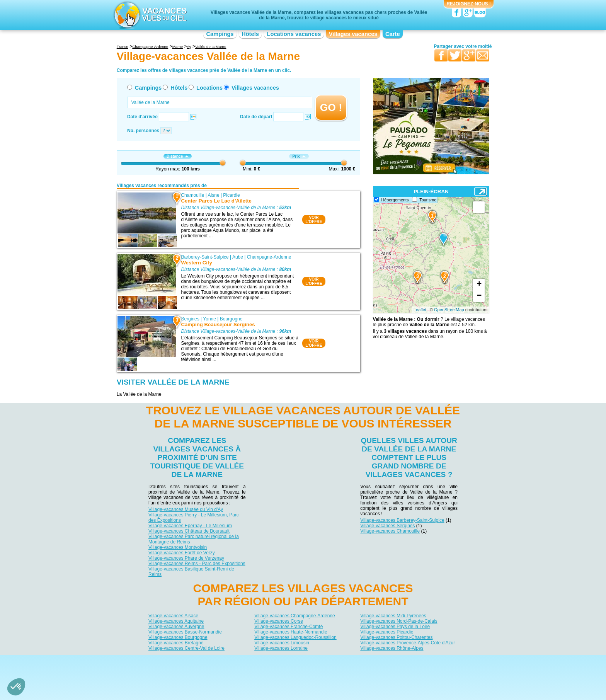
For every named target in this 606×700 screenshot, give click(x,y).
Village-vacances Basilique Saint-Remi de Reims (191, 572)
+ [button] (479, 284)
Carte (393, 34)
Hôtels (250, 34)
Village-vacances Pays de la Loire (395, 626)
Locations (209, 88)
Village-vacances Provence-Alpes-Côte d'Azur (408, 642)
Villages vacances (353, 34)
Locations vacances (294, 34)
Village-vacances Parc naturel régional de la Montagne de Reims (194, 539)
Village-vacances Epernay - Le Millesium (190, 526)
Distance (178, 156)
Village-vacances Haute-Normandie (291, 632)
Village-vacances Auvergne (176, 626)
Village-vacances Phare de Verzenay (186, 558)
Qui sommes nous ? (265, 661)
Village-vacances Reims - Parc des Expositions (197, 564)
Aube (238, 257)
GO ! (331, 107)
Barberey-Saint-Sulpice (205, 257)
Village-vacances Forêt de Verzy (182, 553)
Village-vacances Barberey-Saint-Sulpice (402, 520)
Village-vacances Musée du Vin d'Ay (186, 509)
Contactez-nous (307, 661)
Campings (220, 34)
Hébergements (395, 200)
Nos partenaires (346, 661)
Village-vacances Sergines (387, 526)
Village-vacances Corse (279, 621)
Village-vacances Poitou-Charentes (396, 637)
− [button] (479, 296)
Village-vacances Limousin (282, 642)
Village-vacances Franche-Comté (289, 626)
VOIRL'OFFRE (314, 220)
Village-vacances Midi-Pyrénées (393, 615)
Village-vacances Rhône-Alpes (392, 648)
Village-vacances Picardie (387, 632)
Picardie (231, 195)
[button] (16, 687)
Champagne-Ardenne (269, 257)
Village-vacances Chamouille (390, 531)
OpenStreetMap (449, 310)
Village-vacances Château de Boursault (189, 531)
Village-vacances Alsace (173, 615)
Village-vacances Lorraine (281, 648)
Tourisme (428, 200)
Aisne (214, 195)
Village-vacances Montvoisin (178, 547)
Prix (299, 156)
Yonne (209, 319)
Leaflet (420, 310)
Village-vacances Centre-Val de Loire (186, 648)
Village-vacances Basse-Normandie (185, 632)
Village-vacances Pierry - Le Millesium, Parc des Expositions (194, 518)
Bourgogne (231, 319)
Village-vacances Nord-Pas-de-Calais (399, 621)
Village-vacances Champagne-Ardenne (295, 615)
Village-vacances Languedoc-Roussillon (295, 637)
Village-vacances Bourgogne (178, 637)
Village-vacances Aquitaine (176, 621)
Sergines (190, 319)
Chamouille (192, 195)
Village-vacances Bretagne (176, 642)
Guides (367, 672)
